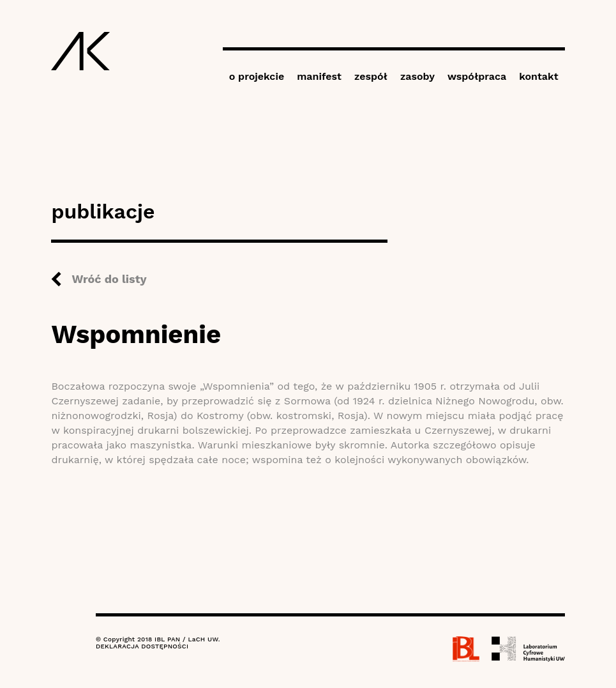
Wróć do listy (109, 279)
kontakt (538, 76)
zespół (371, 76)
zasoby (417, 76)
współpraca (477, 76)
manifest (319, 76)
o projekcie (257, 76)
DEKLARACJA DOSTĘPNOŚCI (142, 646)
